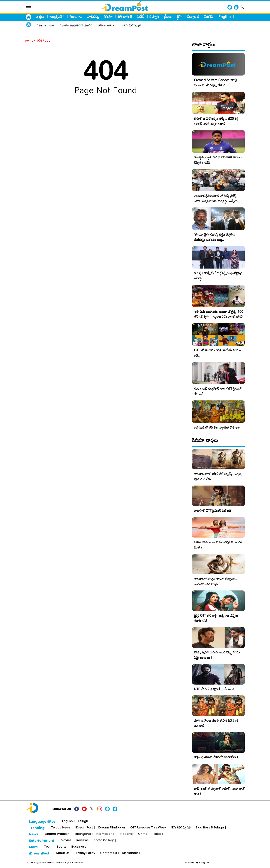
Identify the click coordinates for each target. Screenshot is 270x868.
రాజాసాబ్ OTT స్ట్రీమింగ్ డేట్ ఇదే (212, 511)
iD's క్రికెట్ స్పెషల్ (181, 828)
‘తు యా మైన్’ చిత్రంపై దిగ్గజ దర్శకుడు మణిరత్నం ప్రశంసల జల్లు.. (215, 237)
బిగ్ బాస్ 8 (125, 16)
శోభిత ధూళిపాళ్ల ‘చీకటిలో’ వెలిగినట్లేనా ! (216, 757)
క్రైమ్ (180, 16)
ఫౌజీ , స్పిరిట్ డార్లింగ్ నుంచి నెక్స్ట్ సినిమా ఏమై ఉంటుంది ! (217, 655)
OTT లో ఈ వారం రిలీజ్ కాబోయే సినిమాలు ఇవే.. (219, 353)
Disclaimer (130, 853)
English (224, 16)
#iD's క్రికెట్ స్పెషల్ (131, 25)
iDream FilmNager (112, 828)
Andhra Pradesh (57, 834)
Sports (61, 847)
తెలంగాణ (76, 16)
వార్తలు (40, 16)
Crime (143, 834)
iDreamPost (84, 828)
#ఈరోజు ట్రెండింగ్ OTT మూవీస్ (76, 25)
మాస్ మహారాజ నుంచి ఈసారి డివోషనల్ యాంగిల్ (216, 723)
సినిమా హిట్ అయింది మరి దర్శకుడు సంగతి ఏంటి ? (218, 545)
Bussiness (79, 847)
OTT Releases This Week (148, 828)
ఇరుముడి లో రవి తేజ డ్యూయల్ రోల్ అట (217, 427)
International (106, 834)
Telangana (83, 834)
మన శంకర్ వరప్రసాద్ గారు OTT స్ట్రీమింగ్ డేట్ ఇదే (218, 391)
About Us (63, 853)
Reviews (82, 840)
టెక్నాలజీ (193, 16)
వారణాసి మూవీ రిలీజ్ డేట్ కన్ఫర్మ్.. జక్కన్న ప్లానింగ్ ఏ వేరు (218, 476)
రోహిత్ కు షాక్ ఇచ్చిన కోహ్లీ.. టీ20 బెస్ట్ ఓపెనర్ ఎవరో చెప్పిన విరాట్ (216, 121)
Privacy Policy (85, 853)
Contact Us (109, 853)
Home (29, 41)
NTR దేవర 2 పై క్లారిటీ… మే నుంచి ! (215, 689)
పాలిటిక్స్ (93, 16)
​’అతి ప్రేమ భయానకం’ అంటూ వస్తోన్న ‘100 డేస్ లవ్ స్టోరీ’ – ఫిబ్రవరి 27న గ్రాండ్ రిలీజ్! (219, 314)
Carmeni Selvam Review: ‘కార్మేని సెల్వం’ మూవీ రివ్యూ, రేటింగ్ (216, 83)
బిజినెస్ (209, 16)
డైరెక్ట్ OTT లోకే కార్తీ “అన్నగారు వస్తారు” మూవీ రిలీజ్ (217, 618)
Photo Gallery (104, 840)
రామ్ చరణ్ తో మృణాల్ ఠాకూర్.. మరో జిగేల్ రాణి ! (219, 791)
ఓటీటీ (141, 16)
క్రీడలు (168, 16)
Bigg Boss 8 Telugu (210, 828)
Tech (48, 847)
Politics (158, 834)
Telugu (83, 821)
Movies (66, 840)
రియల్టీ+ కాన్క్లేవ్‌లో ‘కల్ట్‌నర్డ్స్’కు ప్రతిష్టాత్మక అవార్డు (218, 276)
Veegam (204, 862)
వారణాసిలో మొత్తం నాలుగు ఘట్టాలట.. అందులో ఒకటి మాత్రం (216, 581)
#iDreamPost (107, 25)
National (127, 834)
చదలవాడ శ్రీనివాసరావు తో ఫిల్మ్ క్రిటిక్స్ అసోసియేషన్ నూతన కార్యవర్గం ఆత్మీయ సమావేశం (216, 201)
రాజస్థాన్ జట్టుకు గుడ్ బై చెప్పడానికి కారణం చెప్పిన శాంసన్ (218, 160)
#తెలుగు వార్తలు (45, 25)
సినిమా (108, 16)
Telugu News (61, 828)
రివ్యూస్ (154, 16)
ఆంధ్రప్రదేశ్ (57, 16)
